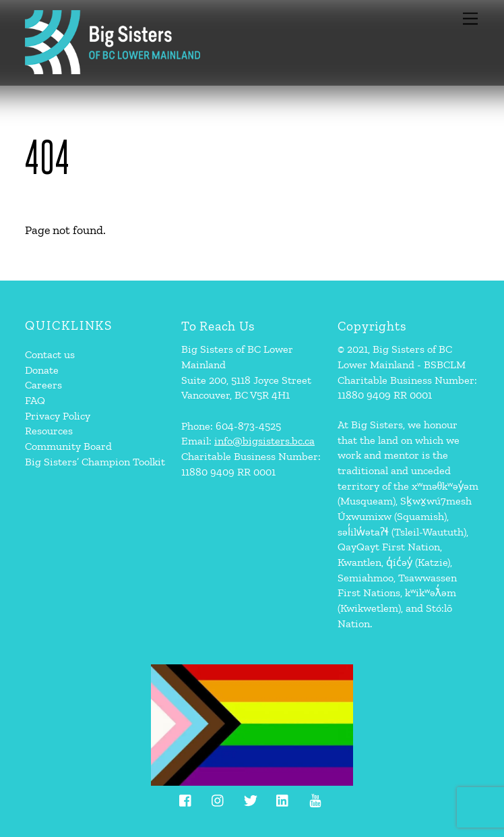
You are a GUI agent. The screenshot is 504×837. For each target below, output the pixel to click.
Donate (42, 370)
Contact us (50, 354)
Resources (49, 431)
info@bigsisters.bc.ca (264, 441)
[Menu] (470, 19)
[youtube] (315, 798)
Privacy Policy (58, 416)
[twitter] (251, 798)
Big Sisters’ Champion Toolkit (95, 462)
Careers (43, 385)
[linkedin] (283, 798)
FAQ (35, 400)
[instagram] (218, 798)
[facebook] (186, 798)
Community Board (68, 446)
